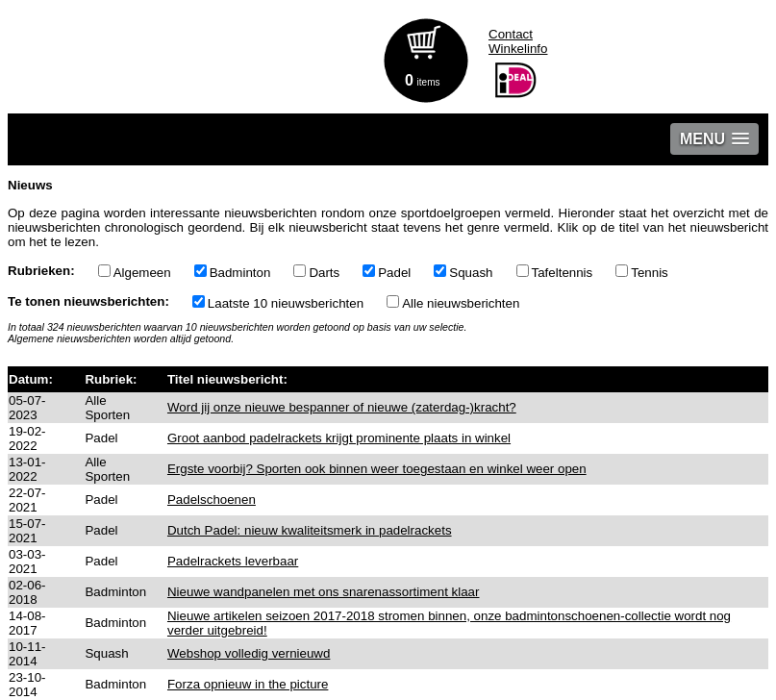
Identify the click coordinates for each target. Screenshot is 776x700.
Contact (511, 34)
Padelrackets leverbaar (233, 561)
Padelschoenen (212, 500)
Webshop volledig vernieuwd (249, 653)
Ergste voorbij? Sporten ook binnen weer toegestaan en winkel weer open (377, 469)
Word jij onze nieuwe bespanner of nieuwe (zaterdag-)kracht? (342, 407)
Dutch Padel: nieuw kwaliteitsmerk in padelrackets (310, 530)
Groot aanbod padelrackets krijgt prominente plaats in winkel (339, 438)
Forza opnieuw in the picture (248, 684)
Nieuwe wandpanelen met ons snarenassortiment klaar (324, 592)
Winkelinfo (518, 49)
